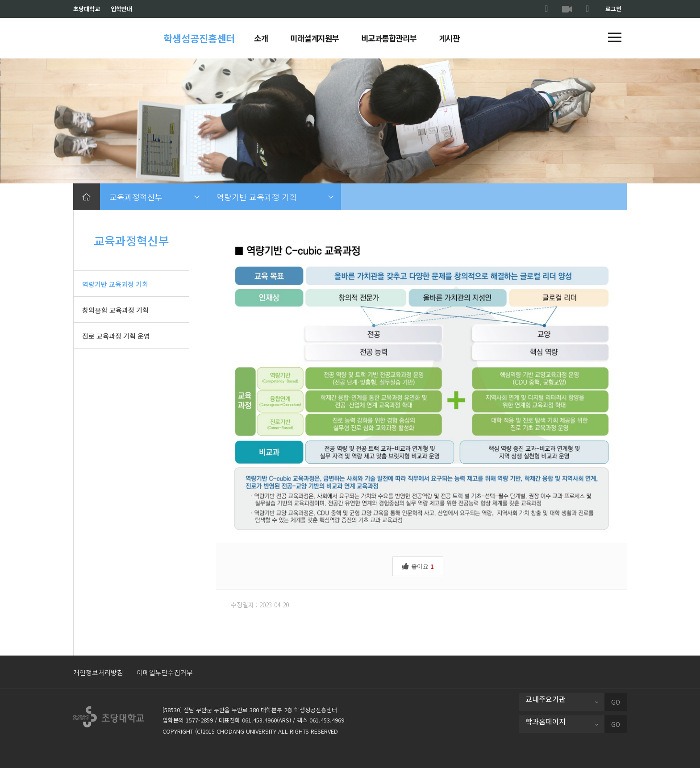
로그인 (613, 9)
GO (616, 702)
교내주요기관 (546, 699)
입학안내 (121, 9)
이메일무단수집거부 (165, 672)
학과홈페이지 (546, 721)
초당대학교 (87, 9)
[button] (615, 38)
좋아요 (418, 566)
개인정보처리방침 (98, 672)
